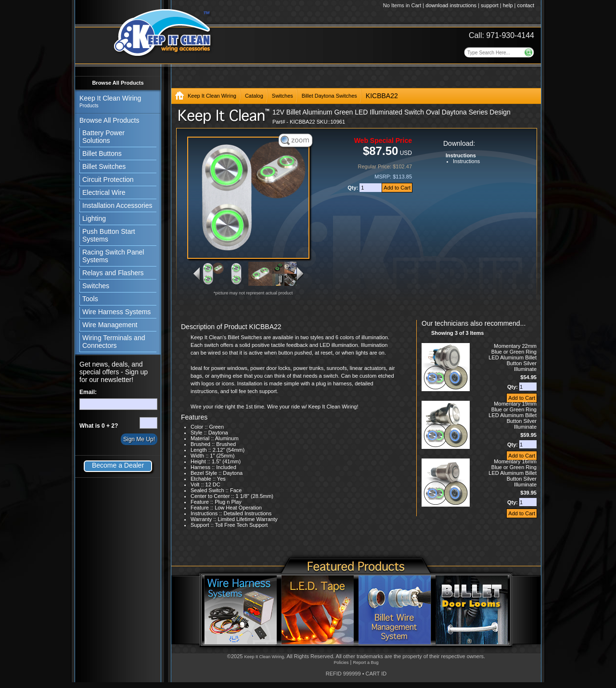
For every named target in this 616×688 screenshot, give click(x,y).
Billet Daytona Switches (329, 96)
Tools (90, 299)
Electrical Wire (104, 192)
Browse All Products (118, 83)
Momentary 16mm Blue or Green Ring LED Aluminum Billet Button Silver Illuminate (513, 473)
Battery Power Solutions (103, 137)
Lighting (94, 218)
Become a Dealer (118, 465)
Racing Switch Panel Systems (113, 256)
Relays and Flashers (113, 273)
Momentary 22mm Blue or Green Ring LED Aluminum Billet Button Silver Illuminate (513, 357)
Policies (341, 663)
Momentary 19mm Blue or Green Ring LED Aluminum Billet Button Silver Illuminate (513, 415)
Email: (88, 392)
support (490, 5)
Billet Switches (104, 166)
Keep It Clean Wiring (212, 96)
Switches (96, 286)
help (508, 5)
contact (526, 5)
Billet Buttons (102, 153)
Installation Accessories (117, 205)
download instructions (451, 5)
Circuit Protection (108, 179)
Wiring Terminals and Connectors (114, 342)
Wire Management (110, 325)
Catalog (254, 96)
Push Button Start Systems (109, 235)
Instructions (466, 161)
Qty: (353, 188)
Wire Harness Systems (116, 312)
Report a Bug (366, 663)
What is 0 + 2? (99, 426)
